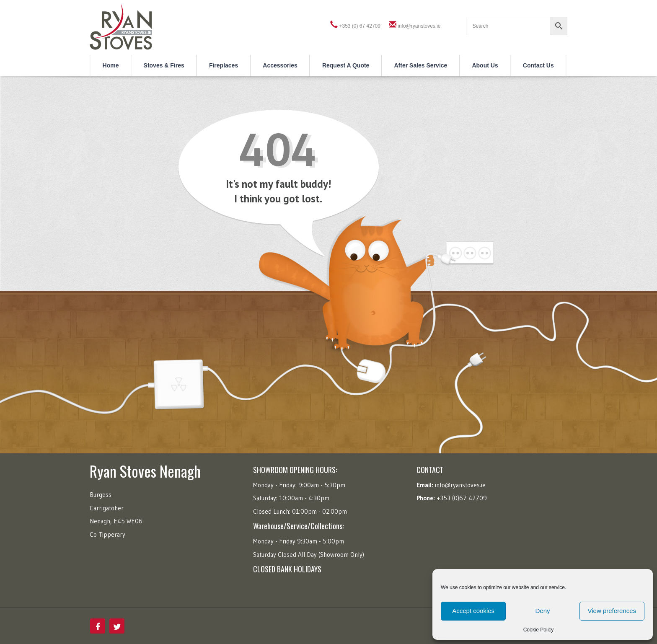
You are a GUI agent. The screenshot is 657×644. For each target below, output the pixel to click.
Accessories (280, 65)
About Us (485, 65)
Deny (542, 611)
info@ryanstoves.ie (419, 26)
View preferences (612, 611)
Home (111, 65)
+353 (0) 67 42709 (360, 26)
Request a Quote (346, 65)
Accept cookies (473, 611)
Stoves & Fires (164, 65)
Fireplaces (224, 65)
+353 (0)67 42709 (462, 498)
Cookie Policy (539, 630)
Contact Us (538, 65)
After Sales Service (421, 65)
